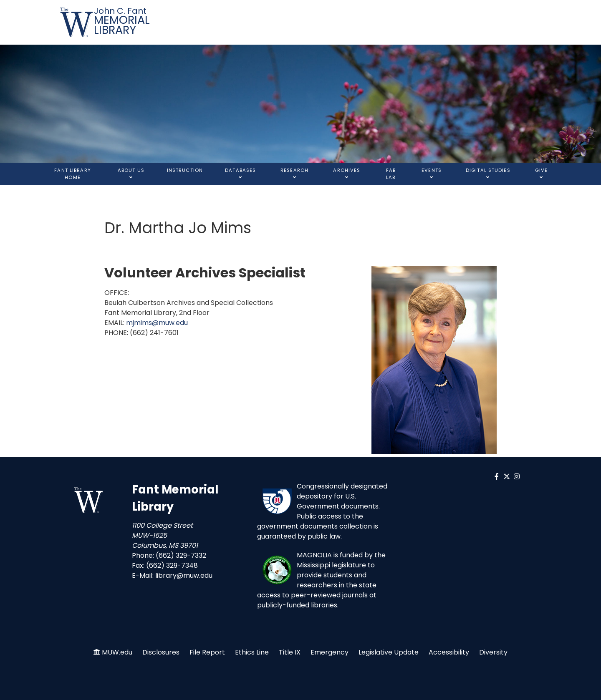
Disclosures (161, 652)
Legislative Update (389, 652)
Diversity (493, 652)
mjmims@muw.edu (157, 323)
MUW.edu (117, 652)
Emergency (330, 652)
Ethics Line (252, 652)
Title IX (290, 652)
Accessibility (449, 652)
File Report (207, 652)
